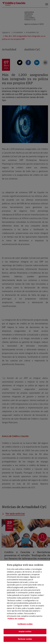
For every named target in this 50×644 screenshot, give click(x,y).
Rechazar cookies (25, 639)
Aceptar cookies (25, 632)
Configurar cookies (25, 624)
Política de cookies (16, 619)
